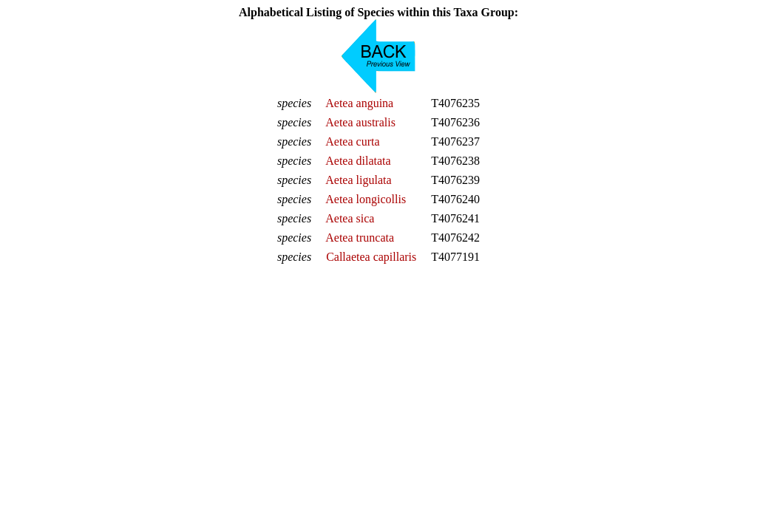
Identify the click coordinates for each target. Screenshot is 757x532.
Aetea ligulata (358, 180)
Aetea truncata (360, 238)
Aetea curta (352, 141)
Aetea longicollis (366, 199)
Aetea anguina (359, 103)
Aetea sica (350, 218)
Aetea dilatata (358, 161)
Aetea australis (360, 122)
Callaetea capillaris (371, 257)
